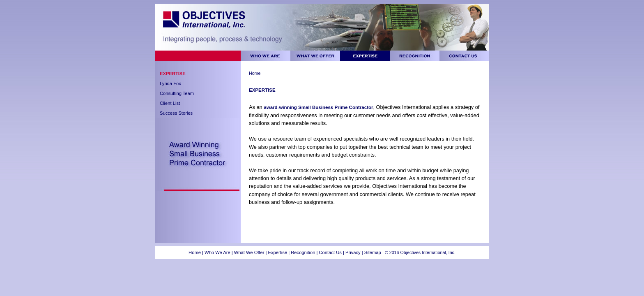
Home (255, 73)
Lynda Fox (170, 83)
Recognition (304, 252)
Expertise (173, 74)
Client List (170, 103)
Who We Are (217, 252)
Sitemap (373, 252)
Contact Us (330, 252)
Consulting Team (177, 93)
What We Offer (249, 252)
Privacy (354, 252)
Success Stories (176, 113)
